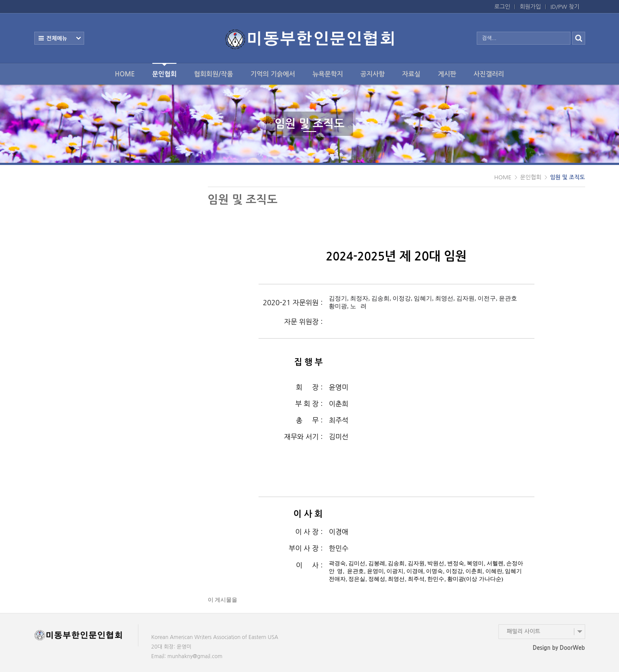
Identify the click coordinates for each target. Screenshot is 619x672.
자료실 (411, 74)
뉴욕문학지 (328, 74)
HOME (125, 74)
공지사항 (373, 74)
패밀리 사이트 (524, 631)
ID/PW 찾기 (565, 7)
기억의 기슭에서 (273, 74)
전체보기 (59, 38)
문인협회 (164, 70)
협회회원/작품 (213, 74)
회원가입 (530, 7)
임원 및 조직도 (568, 177)
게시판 (447, 74)
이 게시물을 (223, 600)
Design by (559, 648)
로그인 (503, 7)
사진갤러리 (489, 74)
